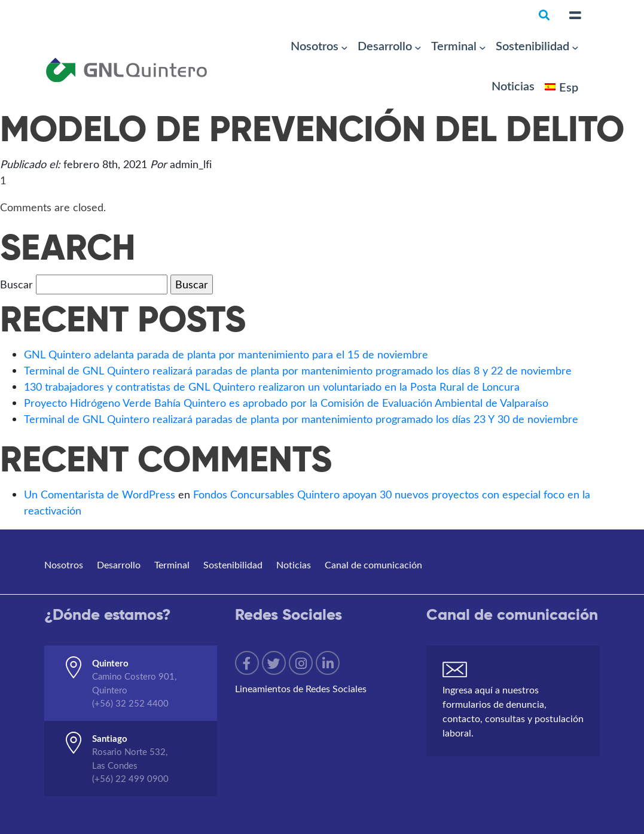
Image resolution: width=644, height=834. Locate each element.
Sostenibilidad (532, 45)
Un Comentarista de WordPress (100, 494)
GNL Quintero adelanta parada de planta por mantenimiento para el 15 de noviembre (226, 354)
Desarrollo (385, 45)
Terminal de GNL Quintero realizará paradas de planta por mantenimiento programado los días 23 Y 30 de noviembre (301, 419)
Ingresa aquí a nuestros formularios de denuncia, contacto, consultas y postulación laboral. (513, 711)
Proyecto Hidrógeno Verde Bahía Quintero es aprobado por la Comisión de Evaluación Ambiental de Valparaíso (286, 403)
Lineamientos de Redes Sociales (301, 688)
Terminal (454, 45)
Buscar (16, 284)
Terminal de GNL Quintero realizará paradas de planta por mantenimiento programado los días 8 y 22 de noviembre (298, 370)
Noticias (513, 86)
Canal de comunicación (373, 564)
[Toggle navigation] (575, 16)
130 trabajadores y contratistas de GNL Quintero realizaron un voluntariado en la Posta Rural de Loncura (272, 386)
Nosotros (315, 45)
